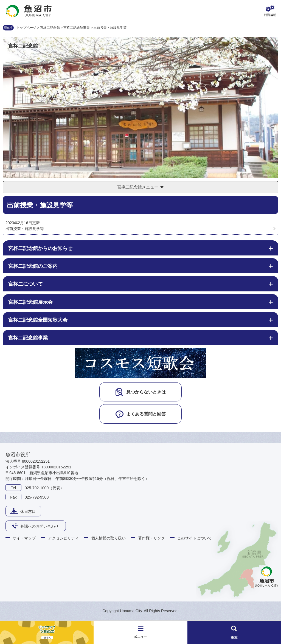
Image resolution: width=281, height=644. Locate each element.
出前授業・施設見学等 (25, 229)
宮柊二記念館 (50, 28)
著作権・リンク (151, 538)
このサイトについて (195, 538)
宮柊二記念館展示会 (30, 302)
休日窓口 (28, 511)
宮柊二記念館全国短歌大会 (38, 320)
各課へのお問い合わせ (40, 526)
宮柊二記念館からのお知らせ (40, 248)
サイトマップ (24, 538)
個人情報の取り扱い (108, 538)
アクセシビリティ (63, 538)
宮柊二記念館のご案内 (33, 266)
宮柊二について (26, 284)
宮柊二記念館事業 (77, 28)
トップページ (26, 28)
